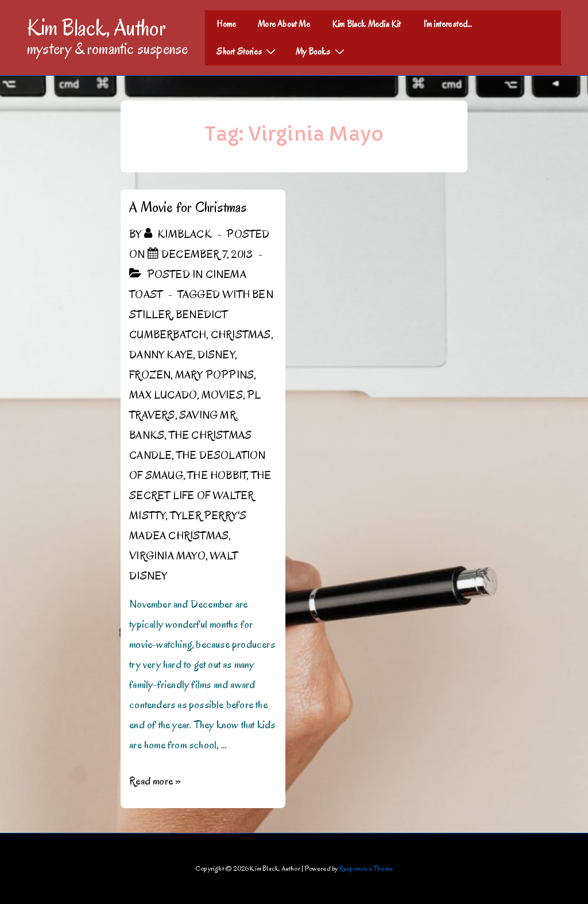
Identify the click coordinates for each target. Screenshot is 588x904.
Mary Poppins (214, 375)
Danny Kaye (161, 355)
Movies (222, 395)
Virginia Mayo (167, 556)
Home (226, 24)
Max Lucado (163, 395)
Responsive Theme (366, 868)
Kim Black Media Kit (367, 24)
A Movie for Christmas (188, 207)
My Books (322, 51)
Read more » (155, 781)
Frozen (150, 375)
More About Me (284, 24)
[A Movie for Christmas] (207, 254)
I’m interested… (448, 24)
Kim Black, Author (96, 28)
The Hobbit (217, 476)
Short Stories (247, 51)
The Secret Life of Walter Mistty (200, 496)
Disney (216, 355)
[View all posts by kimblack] (179, 234)
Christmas (241, 335)
